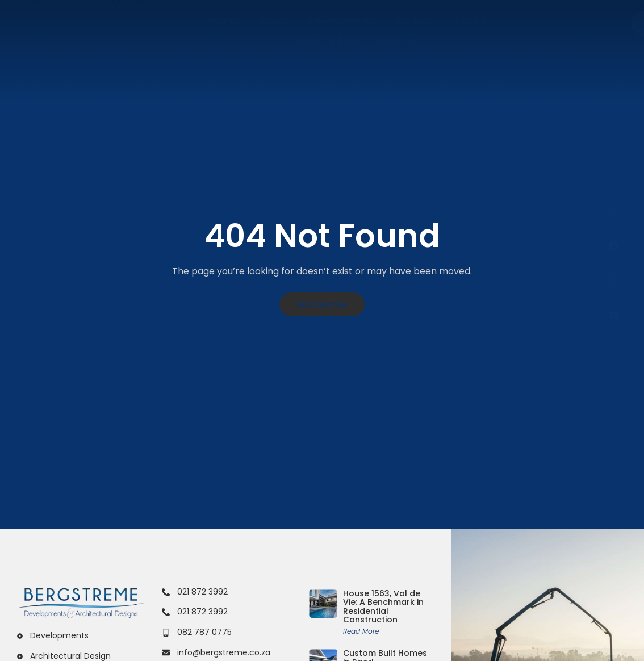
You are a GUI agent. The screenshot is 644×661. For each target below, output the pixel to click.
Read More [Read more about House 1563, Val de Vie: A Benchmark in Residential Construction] (361, 631)
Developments (342, 21)
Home (225, 21)
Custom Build (329, 41)
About (274, 21)
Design (470, 21)
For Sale (415, 21)
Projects (399, 41)
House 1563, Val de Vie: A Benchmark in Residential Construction (383, 606)
